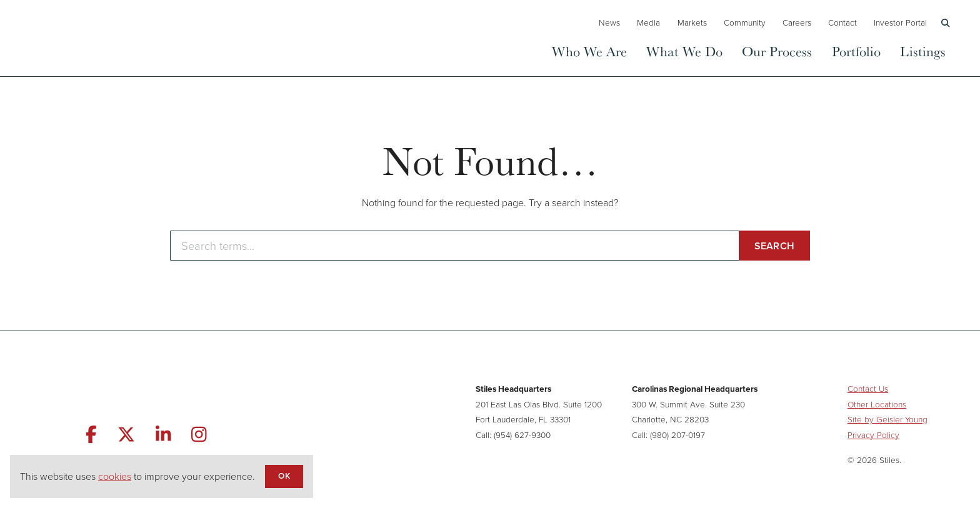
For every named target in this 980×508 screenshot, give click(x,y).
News (609, 22)
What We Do (684, 51)
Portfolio (856, 51)
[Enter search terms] (455, 246)
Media (648, 22)
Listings (923, 51)
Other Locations (877, 404)
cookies (115, 476)
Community (745, 22)
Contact (842, 22)
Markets (692, 22)
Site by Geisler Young (887, 419)
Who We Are (589, 51)
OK (284, 476)
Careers (797, 22)
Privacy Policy (873, 435)
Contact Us (868, 389)
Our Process (777, 51)
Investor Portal (900, 22)
